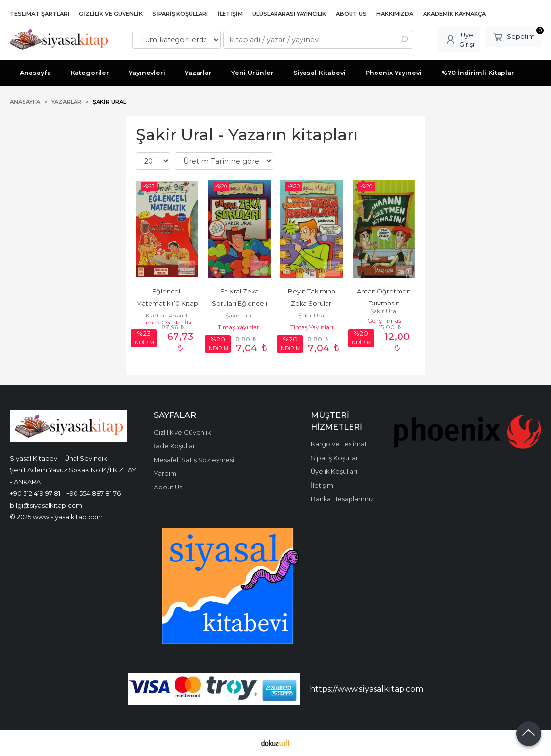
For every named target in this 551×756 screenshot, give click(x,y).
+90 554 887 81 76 (93, 493)
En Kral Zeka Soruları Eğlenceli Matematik (240, 304)
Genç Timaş (384, 321)
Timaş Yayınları (239, 327)
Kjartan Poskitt (167, 315)
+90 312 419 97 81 (35, 493)
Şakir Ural (239, 315)
